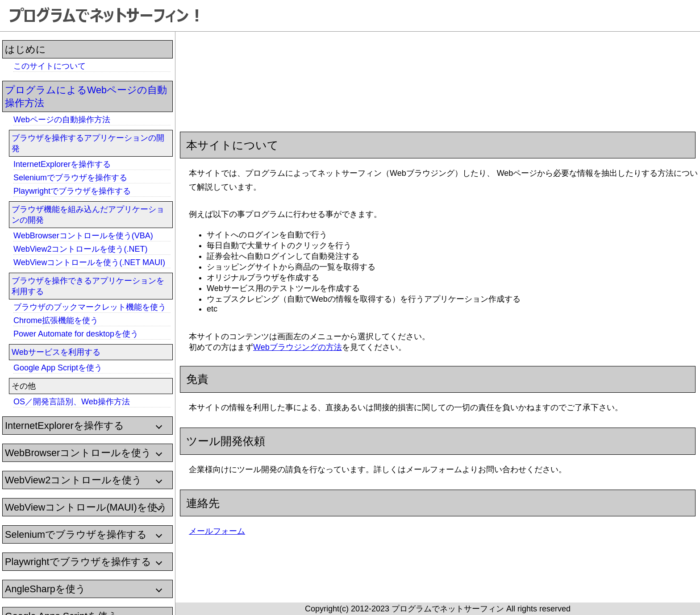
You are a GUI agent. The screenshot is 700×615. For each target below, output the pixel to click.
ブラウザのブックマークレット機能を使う (90, 307)
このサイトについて (50, 66)
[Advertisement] (380, 76)
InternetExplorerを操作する (62, 164)
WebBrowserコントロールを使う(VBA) (83, 236)
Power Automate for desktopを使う (76, 334)
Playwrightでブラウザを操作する (72, 191)
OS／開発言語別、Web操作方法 (72, 402)
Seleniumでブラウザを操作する (70, 178)
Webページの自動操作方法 (62, 120)
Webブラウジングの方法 (298, 347)
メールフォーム (217, 531)
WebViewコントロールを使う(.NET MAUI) (89, 262)
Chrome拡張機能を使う (56, 320)
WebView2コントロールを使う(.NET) (80, 249)
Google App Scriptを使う (58, 368)
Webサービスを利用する (56, 352)
